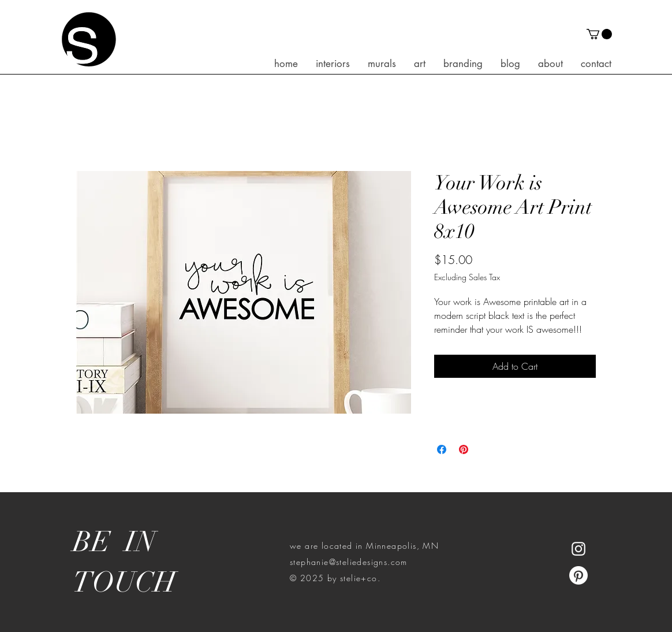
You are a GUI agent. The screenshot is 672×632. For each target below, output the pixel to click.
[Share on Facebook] (442, 449)
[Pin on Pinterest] (464, 449)
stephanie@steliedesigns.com (349, 562)
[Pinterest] (578, 575)
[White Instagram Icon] (578, 549)
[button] (599, 34)
